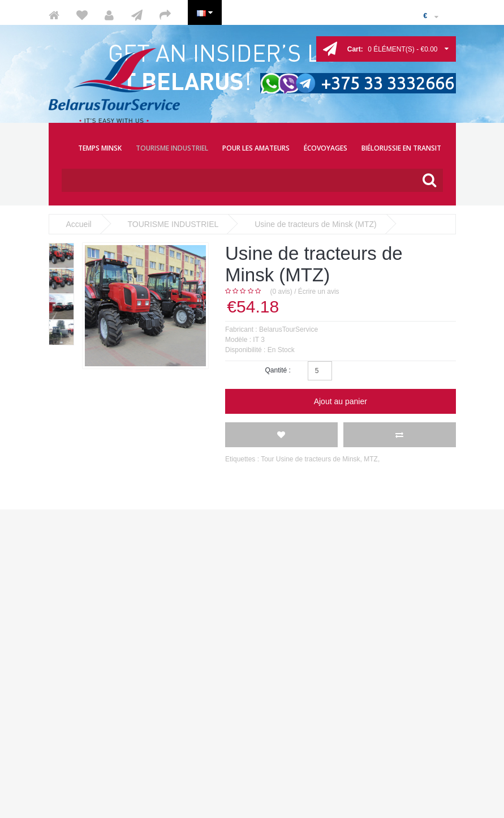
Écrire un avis (319, 292)
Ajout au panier (341, 401)
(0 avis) (281, 292)
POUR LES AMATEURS (256, 148)
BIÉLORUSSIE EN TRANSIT (401, 148)
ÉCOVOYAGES (326, 148)
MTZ (371, 459)
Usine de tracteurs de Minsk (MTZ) (316, 224)
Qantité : (277, 370)
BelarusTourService (288, 329)
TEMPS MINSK (100, 148)
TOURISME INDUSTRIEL (172, 148)
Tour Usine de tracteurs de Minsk (310, 459)
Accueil (79, 224)
